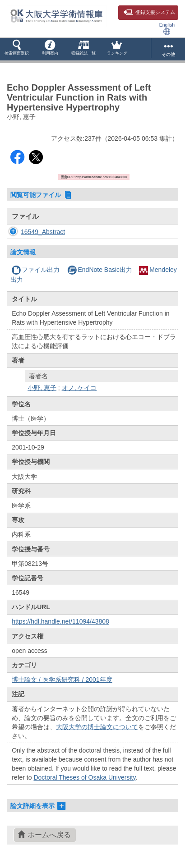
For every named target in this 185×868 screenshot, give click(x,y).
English (167, 29)
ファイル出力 (35, 270)
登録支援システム (149, 12)
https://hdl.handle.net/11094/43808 (60, 621)
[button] (17, 49)
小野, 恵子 (42, 388)
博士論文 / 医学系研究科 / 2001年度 (62, 680)
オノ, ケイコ (79, 388)
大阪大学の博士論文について (97, 727)
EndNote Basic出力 (100, 270)
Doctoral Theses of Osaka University (84, 777)
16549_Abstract (43, 232)
